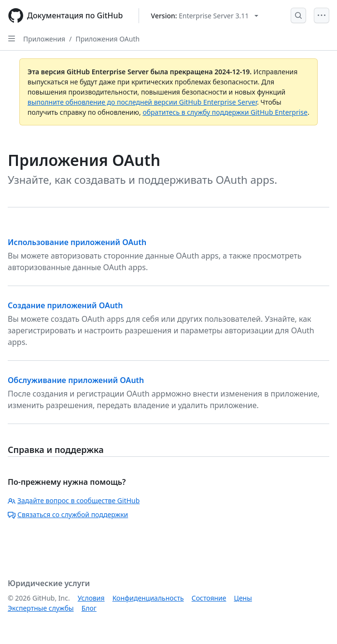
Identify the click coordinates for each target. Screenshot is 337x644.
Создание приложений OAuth (65, 305)
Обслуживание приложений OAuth (76, 380)
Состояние (209, 598)
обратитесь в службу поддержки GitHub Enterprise (225, 112)
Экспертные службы (41, 608)
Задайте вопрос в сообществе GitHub (74, 500)
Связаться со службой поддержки (68, 514)
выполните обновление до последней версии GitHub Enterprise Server (142, 102)
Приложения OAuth (107, 39)
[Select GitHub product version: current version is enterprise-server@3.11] (205, 16)
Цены (243, 598)
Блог (89, 608)
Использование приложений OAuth (77, 242)
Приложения (44, 39)
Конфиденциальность (148, 598)
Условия (91, 598)
